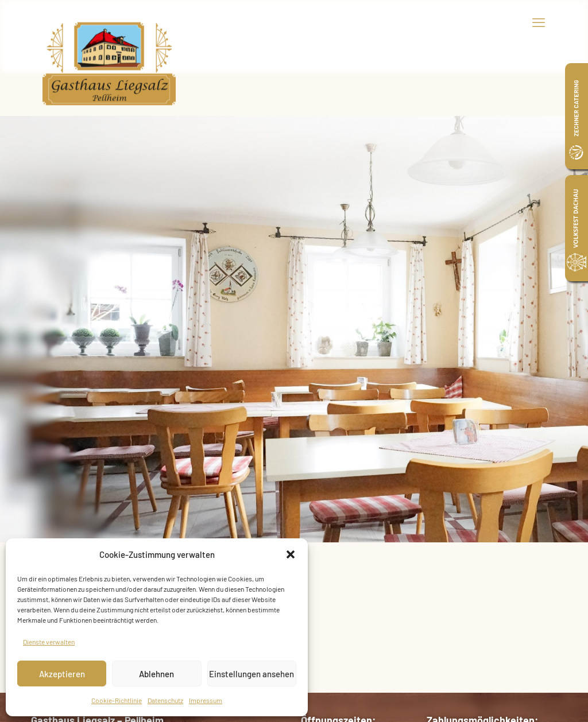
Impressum (206, 700)
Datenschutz (165, 700)
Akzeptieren (62, 674)
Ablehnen (156, 674)
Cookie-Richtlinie (117, 700)
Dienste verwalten (49, 642)
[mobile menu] (539, 22)
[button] (291, 554)
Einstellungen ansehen (252, 674)
